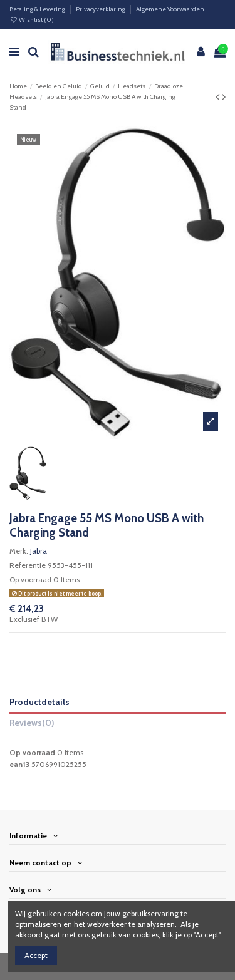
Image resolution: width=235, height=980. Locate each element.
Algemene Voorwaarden (170, 9)
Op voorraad (30, 580)
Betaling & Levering (38, 9)
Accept (36, 955)
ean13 (19, 764)
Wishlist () (32, 20)
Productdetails (39, 702)
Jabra (39, 551)
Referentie (28, 565)
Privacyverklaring (101, 9)
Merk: (19, 551)
